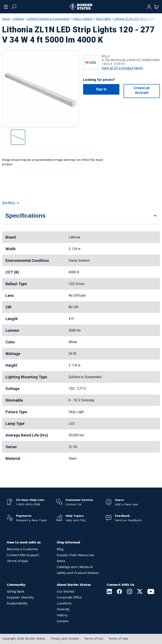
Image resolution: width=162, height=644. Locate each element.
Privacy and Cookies (65, 638)
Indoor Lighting (83, 19)
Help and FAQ (76, 520)
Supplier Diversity (20, 597)
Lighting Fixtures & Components (48, 19)
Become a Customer (23, 549)
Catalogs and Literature (75, 567)
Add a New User (127, 504)
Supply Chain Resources (75, 555)
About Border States (74, 585)
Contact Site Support (23, 555)
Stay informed (68, 542)
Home (6, 19)
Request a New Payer (32, 520)
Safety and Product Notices (78, 573)
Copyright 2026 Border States (24, 638)
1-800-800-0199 (28, 504)
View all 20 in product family (122, 68)
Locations (64, 603)
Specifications (25, 216)
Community (16, 585)
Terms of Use (94, 638)
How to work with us (24, 542)
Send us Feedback (128, 520)
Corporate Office (69, 597)
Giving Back (16, 591)
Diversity (63, 609)
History (62, 615)
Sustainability (17, 603)
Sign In (101, 89)
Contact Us (74, 504)
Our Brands (65, 591)
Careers (63, 621)
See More (10, 203)
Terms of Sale (17, 561)
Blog (60, 549)
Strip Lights (103, 19)
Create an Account (142, 90)
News (61, 561)
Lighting (19, 19)
